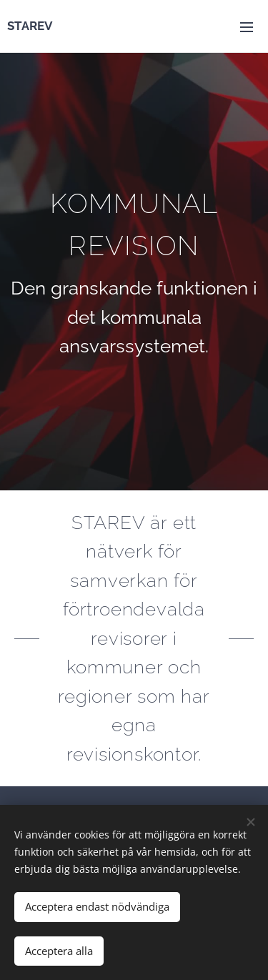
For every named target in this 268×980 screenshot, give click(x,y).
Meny (247, 27)
